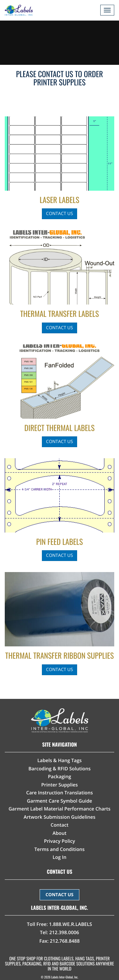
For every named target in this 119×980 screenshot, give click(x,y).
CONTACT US (59, 895)
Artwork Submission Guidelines (59, 817)
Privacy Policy (59, 841)
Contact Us (60, 214)
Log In (60, 857)
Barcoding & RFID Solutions (59, 769)
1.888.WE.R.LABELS (71, 924)
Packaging (60, 777)
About (60, 833)
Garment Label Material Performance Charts (60, 809)
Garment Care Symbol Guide (60, 801)
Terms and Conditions (59, 849)
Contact (59, 825)
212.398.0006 (64, 933)
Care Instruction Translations (59, 793)
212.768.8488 (65, 941)
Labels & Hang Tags (60, 761)
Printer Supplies (60, 785)
